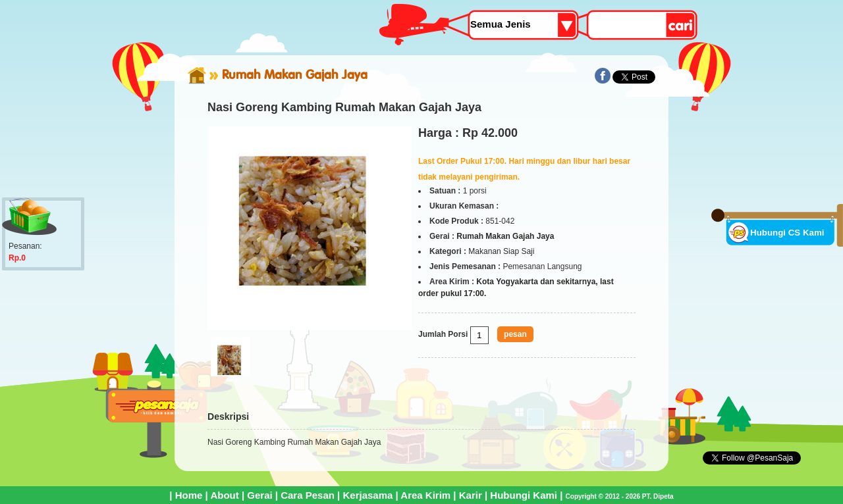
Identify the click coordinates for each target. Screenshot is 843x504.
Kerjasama (367, 495)
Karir (471, 495)
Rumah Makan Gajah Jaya (295, 74)
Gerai (259, 495)
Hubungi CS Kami (787, 233)
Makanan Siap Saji (501, 251)
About (224, 495)
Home (189, 495)
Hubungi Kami (524, 495)
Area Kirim (425, 495)
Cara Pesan (308, 495)
